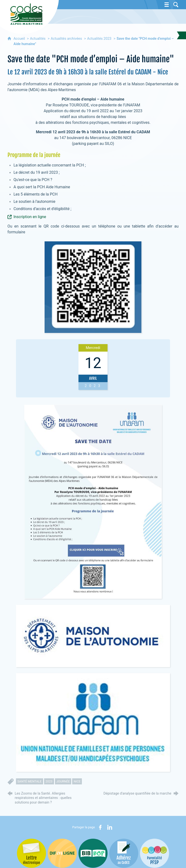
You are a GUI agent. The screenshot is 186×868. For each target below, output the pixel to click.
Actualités (38, 39)
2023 (49, 781)
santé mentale (30, 781)
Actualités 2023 (99, 39)
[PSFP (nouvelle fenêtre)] (155, 853)
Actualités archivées (66, 39)
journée (63, 781)
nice (77, 781)
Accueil (20, 39)
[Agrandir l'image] (93, 502)
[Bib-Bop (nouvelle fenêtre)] (93, 853)
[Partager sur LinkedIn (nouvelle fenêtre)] (110, 827)
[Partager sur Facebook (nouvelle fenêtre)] (100, 827)
